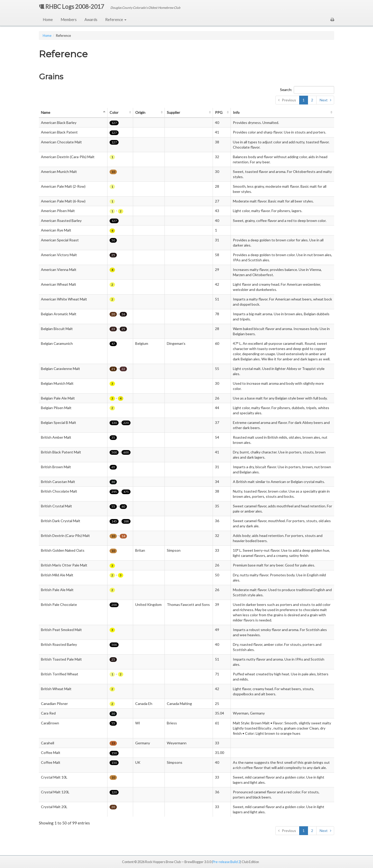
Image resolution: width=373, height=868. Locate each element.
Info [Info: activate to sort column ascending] (236, 112)
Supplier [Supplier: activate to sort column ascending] (173, 112)
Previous (289, 100)
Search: (307, 90)
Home (48, 19)
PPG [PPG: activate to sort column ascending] (219, 112)
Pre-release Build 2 (226, 862)
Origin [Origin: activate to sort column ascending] (140, 112)
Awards (91, 19)
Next (324, 100)
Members (69, 19)
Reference (116, 19)
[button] (332, 19)
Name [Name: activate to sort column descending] (46, 112)
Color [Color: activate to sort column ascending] (114, 112)
